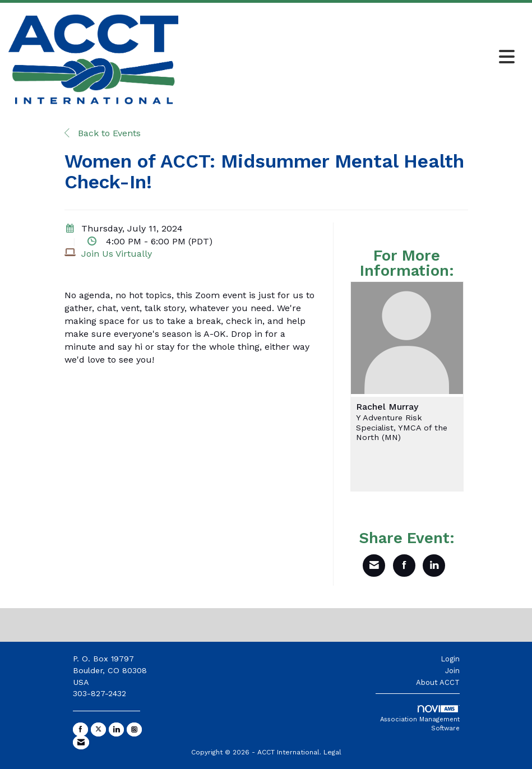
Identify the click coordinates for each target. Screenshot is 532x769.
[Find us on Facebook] (80, 729)
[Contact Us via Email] (81, 742)
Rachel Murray (387, 407)
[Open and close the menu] (350, 58)
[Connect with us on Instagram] (134, 729)
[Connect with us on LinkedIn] (116, 729)
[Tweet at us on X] (98, 729)
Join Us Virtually (117, 254)
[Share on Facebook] (404, 566)
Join (452, 671)
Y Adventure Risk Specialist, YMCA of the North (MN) (402, 427)
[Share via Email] (374, 566)
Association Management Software (420, 719)
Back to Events (103, 133)
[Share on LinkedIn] (434, 566)
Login (450, 659)
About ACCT (438, 682)
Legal (332, 752)
